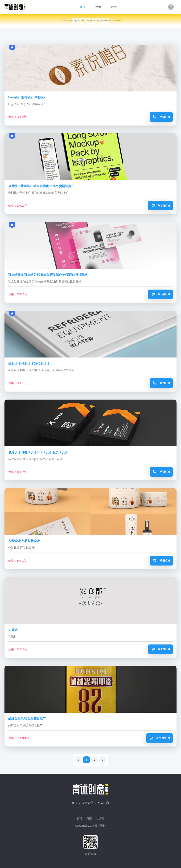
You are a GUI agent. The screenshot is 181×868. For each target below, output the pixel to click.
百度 (80, 819)
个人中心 (103, 803)
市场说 (100, 819)
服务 (83, 7)
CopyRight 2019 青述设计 (91, 826)
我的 (114, 7)
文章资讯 (88, 803)
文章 (98, 7)
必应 (89, 819)
